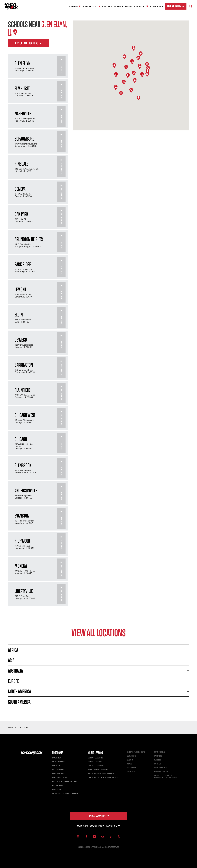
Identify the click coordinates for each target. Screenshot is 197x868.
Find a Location (176, 6)
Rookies (56, 766)
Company (131, 772)
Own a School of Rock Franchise (99, 826)
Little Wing (58, 770)
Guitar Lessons (95, 758)
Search (191, 6)
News (129, 764)
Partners (158, 756)
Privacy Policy (161, 768)
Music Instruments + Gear (65, 793)
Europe (13, 681)
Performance (59, 762)
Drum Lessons (95, 762)
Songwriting (59, 774)
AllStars (57, 789)
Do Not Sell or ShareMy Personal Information (166, 777)
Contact (158, 764)
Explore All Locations (28, 43)
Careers (158, 760)
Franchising (157, 6)
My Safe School (161, 772)
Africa (13, 650)
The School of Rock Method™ (103, 778)
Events (129, 6)
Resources (132, 768)
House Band (58, 785)
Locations (132, 756)
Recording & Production (65, 781)
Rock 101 (57, 758)
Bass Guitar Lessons (98, 770)
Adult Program (60, 778)
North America (19, 691)
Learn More (61, 66)
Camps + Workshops (113, 6)
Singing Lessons (96, 766)
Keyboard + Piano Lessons (101, 774)
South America (19, 702)
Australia (15, 671)
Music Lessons (96, 753)
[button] (128, 75)
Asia (11, 660)
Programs (58, 753)
